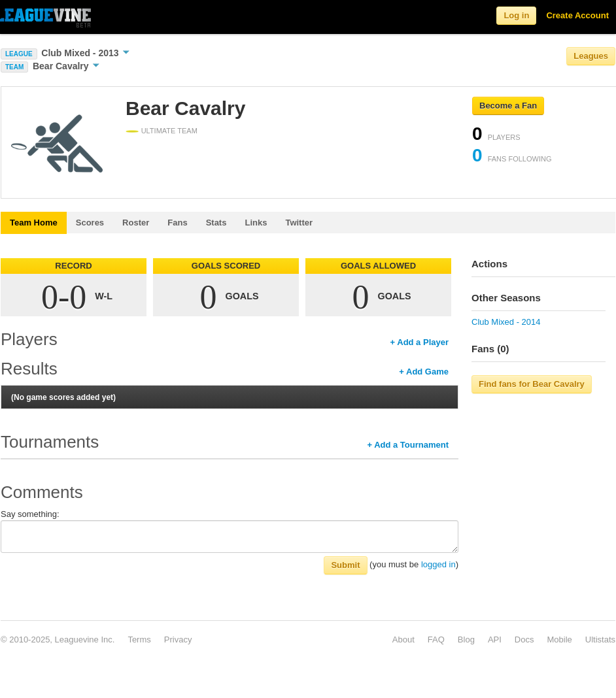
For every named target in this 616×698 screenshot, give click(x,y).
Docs (524, 640)
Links (256, 223)
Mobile (559, 640)
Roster (136, 223)
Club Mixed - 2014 (506, 322)
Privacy (178, 640)
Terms (139, 640)
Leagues (591, 56)
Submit (345, 565)
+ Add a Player (419, 342)
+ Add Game (424, 372)
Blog (466, 640)
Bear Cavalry (66, 66)
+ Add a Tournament (408, 445)
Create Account (577, 15)
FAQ (436, 640)
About (403, 640)
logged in (438, 564)
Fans (177, 223)
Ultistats (600, 640)
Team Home (34, 223)
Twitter (299, 223)
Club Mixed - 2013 (85, 53)
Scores (90, 223)
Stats (216, 223)
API (495, 640)
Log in (516, 15)
